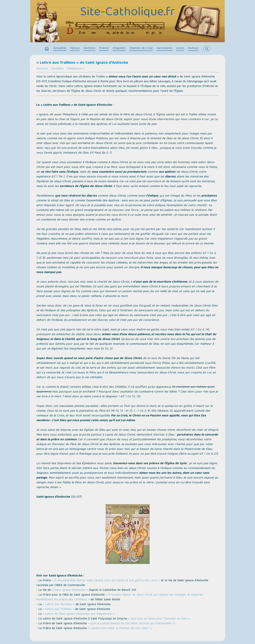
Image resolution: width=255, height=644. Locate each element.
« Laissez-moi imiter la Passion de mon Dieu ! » (120, 628)
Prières (104, 48)
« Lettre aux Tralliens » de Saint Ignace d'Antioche (82, 63)
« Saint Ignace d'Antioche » (70, 590)
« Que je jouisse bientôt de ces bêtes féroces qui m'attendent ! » (131, 624)
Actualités (60, 48)
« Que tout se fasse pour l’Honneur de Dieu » (159, 619)
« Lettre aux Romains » (59, 605)
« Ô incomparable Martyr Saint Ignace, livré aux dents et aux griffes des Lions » (106, 581)
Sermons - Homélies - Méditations (59, 69)
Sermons (90, 48)
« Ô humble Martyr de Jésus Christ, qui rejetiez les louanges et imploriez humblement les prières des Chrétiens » (120, 597)
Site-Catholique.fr (127, 13)
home (47, 49)
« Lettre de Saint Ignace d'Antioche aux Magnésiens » (78, 614)
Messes (75, 48)
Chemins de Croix (141, 48)
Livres (180, 48)
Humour (193, 48)
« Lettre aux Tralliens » (58, 609)
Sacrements (164, 48)
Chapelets (119, 48)
